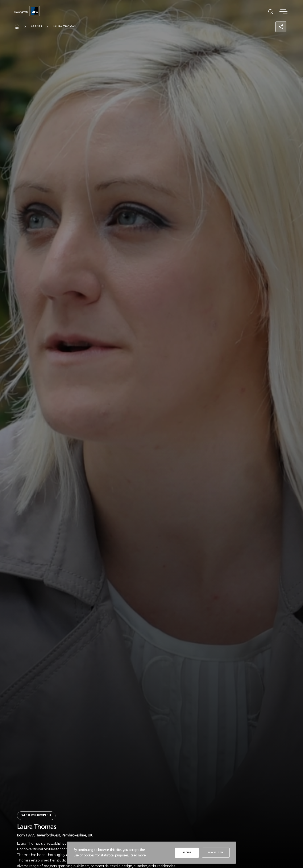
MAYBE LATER (216, 852)
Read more (138, 855)
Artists (39, 27)
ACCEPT (187, 852)
